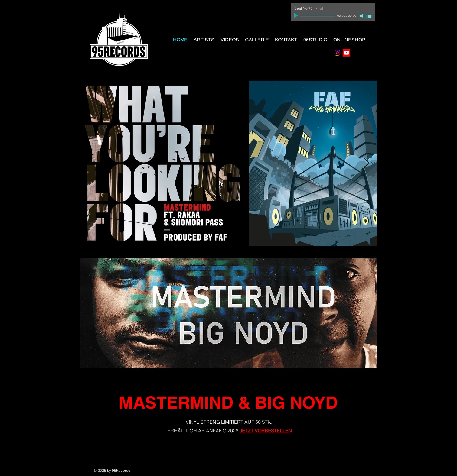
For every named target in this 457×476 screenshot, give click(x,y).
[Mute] (362, 16)
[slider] (369, 16)
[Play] (297, 16)
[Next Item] (366, 164)
